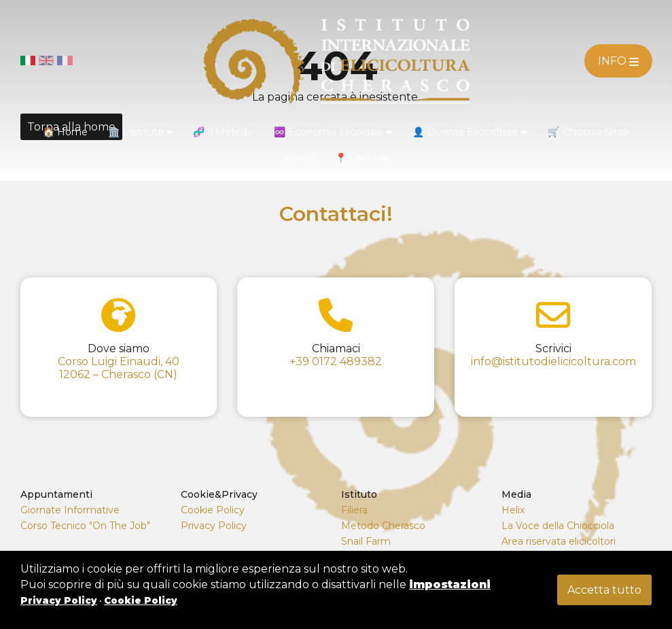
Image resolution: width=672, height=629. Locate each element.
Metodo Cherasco (383, 526)
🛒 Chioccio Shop (588, 132)
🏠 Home (65, 132)
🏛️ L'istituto (140, 132)
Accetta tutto (604, 590)
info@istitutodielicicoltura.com (553, 361)
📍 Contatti (361, 158)
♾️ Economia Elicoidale (333, 132)
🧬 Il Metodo (223, 132)
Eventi (299, 158)
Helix (513, 510)
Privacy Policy (214, 526)
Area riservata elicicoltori (559, 541)
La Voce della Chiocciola (558, 526)
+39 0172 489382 (336, 361)
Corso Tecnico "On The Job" (85, 526)
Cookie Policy (213, 510)
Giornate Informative (70, 510)
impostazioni (450, 584)
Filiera (354, 510)
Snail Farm (366, 541)
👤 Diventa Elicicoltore (470, 132)
